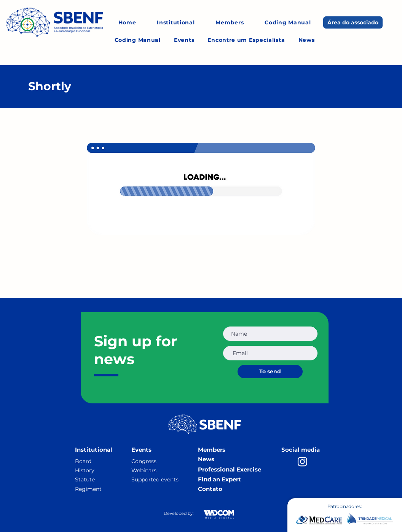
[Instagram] (302, 461)
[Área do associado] (353, 22)
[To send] (270, 372)
